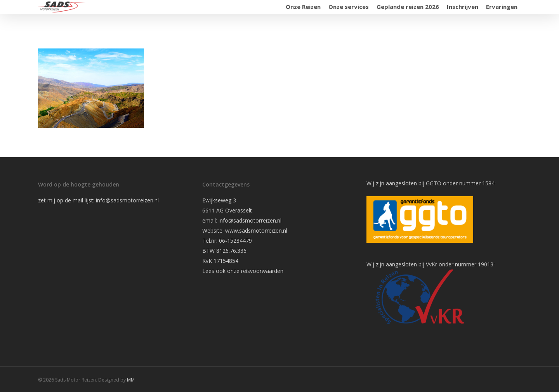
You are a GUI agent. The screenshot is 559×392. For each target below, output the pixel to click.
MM (131, 380)
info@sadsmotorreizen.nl (128, 200)
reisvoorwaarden (262, 271)
